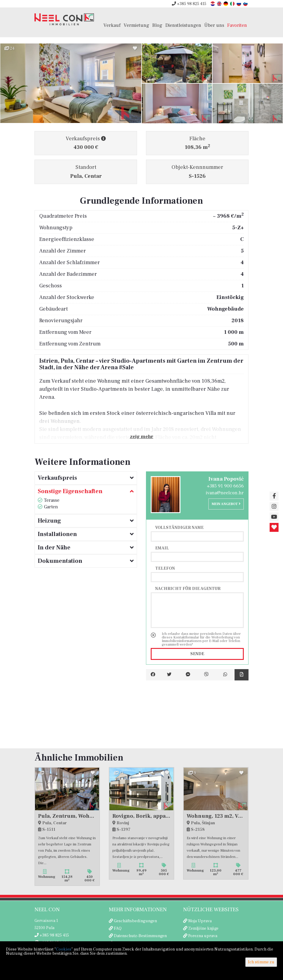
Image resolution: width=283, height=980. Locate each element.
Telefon (165, 568)
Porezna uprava (203, 936)
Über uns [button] (214, 25)
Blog (157, 25)
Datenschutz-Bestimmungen (140, 936)
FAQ (118, 928)
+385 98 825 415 (189, 4)
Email (162, 548)
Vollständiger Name (179, 527)
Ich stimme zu (261, 962)
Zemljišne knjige (203, 928)
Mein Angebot (226, 504)
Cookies (64, 949)
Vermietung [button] (136, 25)
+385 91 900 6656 (225, 486)
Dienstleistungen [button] (183, 25)
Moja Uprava (200, 921)
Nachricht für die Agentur (188, 588)
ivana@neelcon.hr (225, 493)
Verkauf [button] (112, 25)
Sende (197, 654)
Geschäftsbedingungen (135, 921)
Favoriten (237, 25)
